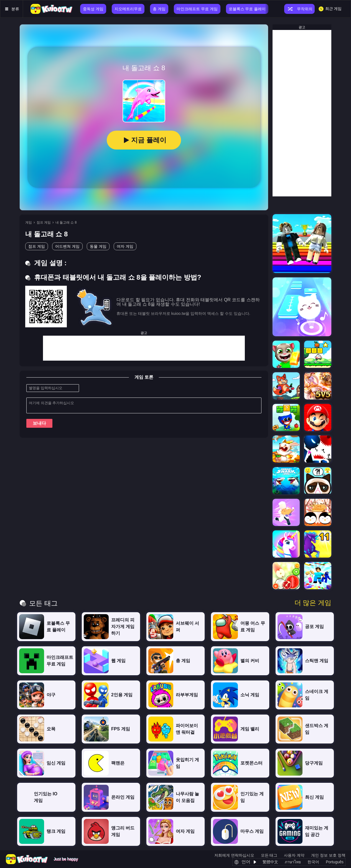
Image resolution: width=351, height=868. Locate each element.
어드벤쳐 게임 (67, 246)
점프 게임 (44, 222)
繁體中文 (270, 862)
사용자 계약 (294, 855)
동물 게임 (98, 246)
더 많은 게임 (313, 603)
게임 (29, 222)
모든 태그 (269, 855)
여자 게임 (125, 246)
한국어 (313, 862)
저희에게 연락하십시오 (234, 855)
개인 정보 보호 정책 (328, 855)
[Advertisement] (144, 348)
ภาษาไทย (293, 862)
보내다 (39, 423)
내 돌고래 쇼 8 (66, 222)
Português (335, 862)
